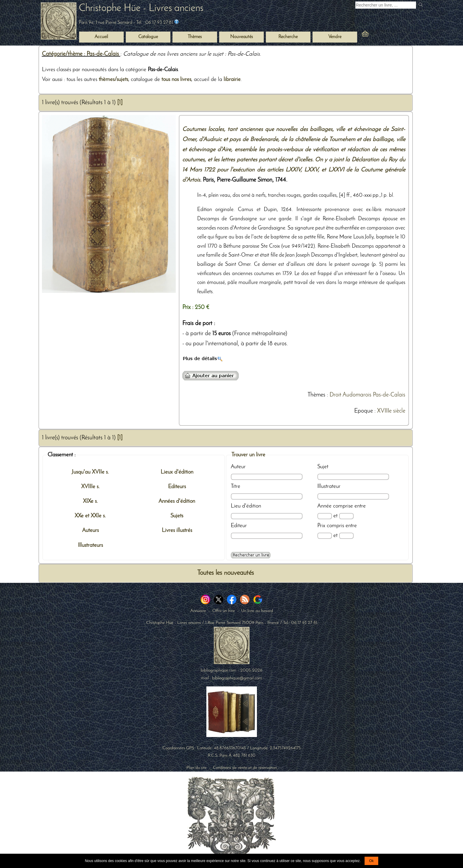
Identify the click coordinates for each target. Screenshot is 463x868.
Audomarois (357, 395)
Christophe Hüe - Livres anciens (141, 8)
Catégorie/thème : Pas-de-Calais (81, 54)
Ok (371, 861)
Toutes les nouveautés (226, 573)
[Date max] (346, 516)
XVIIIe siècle (391, 411)
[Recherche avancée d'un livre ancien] (251, 555)
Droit (335, 395)
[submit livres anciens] (421, 5)
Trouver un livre (248, 455)
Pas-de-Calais (389, 395)
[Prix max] (346, 536)
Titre (236, 486)
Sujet (323, 467)
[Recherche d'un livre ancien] (386, 5)
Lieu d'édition (246, 506)
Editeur (239, 526)
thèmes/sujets (113, 79)
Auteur (238, 467)
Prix (321, 526)
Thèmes (316, 395)
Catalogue (148, 37)
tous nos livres (176, 79)
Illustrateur (329, 486)
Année (324, 506)
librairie (232, 79)
